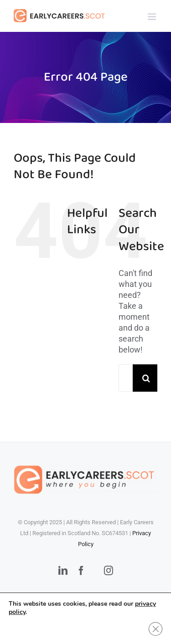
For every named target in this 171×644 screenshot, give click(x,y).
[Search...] (126, 378)
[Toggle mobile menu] (153, 17)
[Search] (146, 378)
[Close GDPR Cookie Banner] (155, 629)
